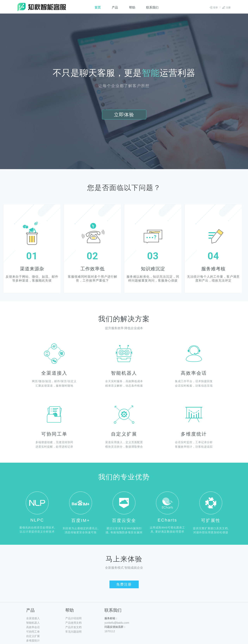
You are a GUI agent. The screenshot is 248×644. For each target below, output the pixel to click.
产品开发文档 (73, 627)
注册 (228, 8)
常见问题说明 (73, 632)
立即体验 (124, 115)
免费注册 (124, 584)
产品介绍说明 (73, 618)
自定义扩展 (33, 636)
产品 (115, 7)
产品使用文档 (73, 623)
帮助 (132, 7)
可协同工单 (33, 632)
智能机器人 (33, 623)
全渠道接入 (33, 618)
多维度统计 (33, 641)
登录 (215, 8)
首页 (98, 7)
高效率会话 (33, 627)
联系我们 (152, 7)
